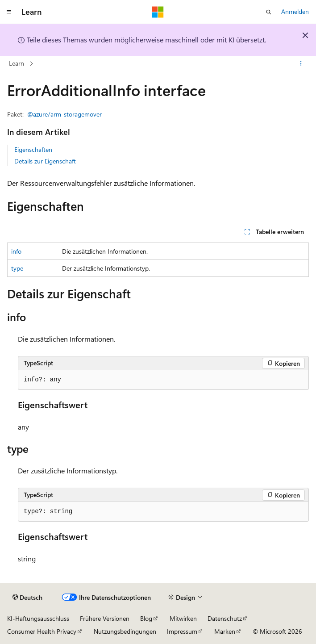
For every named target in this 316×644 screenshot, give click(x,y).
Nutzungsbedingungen (125, 631)
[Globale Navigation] (9, 12)
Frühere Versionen (105, 618)
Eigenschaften (33, 149)
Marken (225, 631)
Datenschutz (225, 618)
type (17, 268)
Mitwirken (183, 618)
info (16, 251)
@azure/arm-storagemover (64, 114)
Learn (17, 63)
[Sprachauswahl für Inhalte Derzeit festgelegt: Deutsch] (27, 598)
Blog (146, 618)
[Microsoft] (158, 12)
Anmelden (295, 11)
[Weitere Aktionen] (301, 64)
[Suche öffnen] (269, 12)
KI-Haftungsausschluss (38, 618)
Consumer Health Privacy (42, 631)
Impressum (182, 631)
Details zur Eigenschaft (45, 161)
